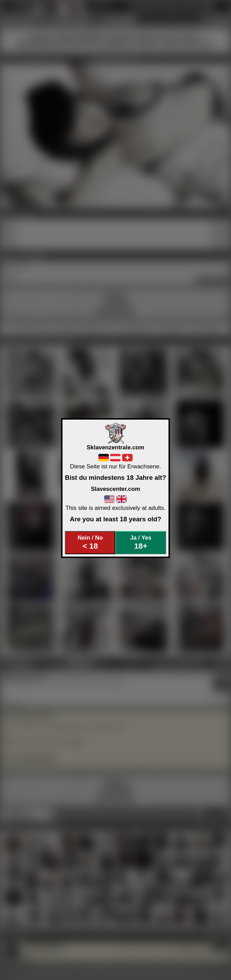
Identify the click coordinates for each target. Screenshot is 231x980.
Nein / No (90, 543)
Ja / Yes (141, 543)
